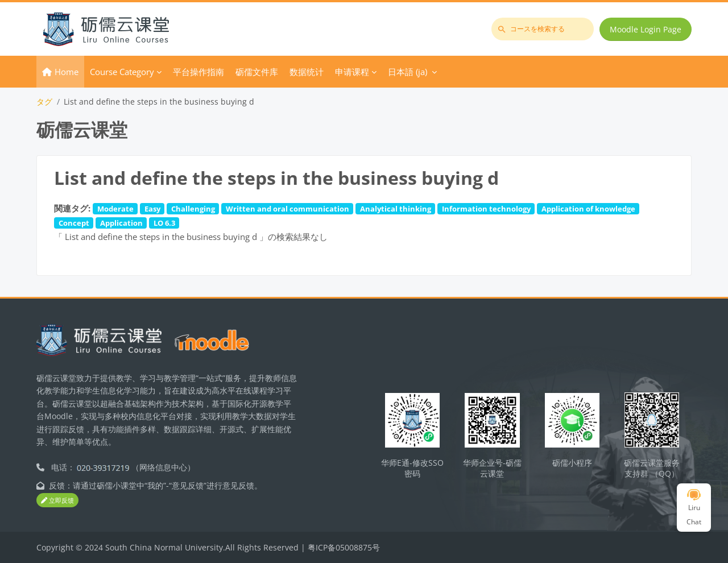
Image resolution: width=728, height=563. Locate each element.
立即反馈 (57, 501)
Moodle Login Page (646, 29)
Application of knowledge (588, 209)
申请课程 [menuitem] (352, 72)
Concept (74, 223)
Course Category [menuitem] (122, 72)
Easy (152, 209)
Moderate (115, 209)
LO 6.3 (164, 223)
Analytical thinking (396, 209)
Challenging (193, 209)
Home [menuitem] (67, 72)
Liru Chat (694, 508)
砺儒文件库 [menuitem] (257, 72)
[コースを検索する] (543, 29)
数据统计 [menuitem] (307, 72)
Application (121, 223)
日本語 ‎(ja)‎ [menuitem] (408, 72)
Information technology (486, 209)
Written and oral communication (288, 209)
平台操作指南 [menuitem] (198, 72)
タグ (44, 102)
